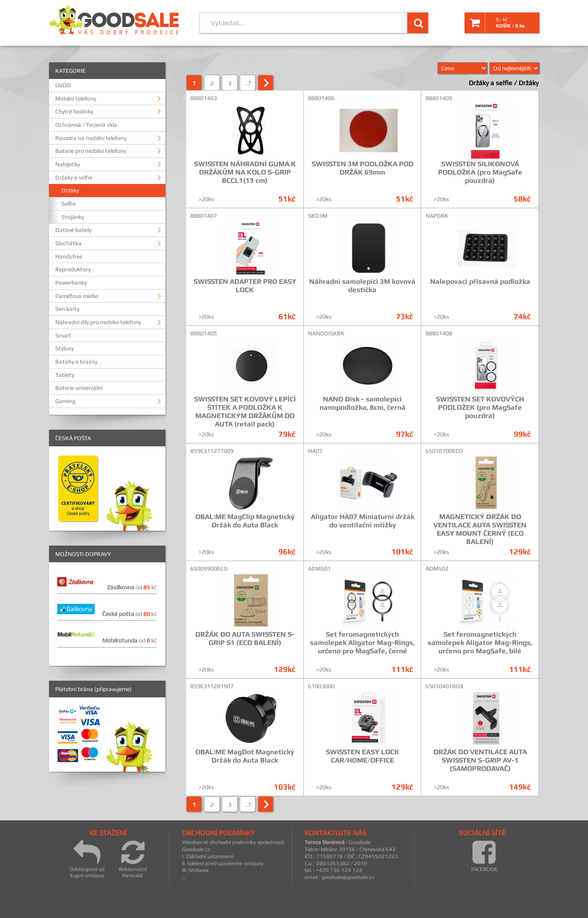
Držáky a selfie (74, 177)
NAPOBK (437, 216)
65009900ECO (209, 569)
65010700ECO (444, 451)
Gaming (65, 401)
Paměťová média (77, 296)
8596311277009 (212, 451)
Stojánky (73, 217)
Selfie (69, 204)
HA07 (315, 451)
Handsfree (69, 256)
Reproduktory (73, 269)
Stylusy (64, 348)
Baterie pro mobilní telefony (91, 151)
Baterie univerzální (79, 388)
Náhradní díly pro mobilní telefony (98, 322)
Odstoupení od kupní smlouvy (87, 859)
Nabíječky (68, 164)
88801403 (204, 98)
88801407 (204, 216)
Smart (63, 335)
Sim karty (67, 309)
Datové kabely (73, 230)
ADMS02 (437, 569)
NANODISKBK (326, 333)
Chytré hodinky (74, 111)
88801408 (439, 333)
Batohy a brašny (76, 362)
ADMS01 (319, 569)
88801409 (439, 98)
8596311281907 (212, 686)
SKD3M (318, 216)
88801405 (204, 333)
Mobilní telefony (76, 98)
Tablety (65, 375)
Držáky (70, 190)
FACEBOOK (484, 856)
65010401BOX (444, 686)
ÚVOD (63, 85)
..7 (248, 83)
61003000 (321, 686)
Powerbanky (71, 283)
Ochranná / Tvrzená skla (86, 125)
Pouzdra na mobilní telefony (91, 138)
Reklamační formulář (133, 859)
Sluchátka (68, 243)
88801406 (321, 98)
